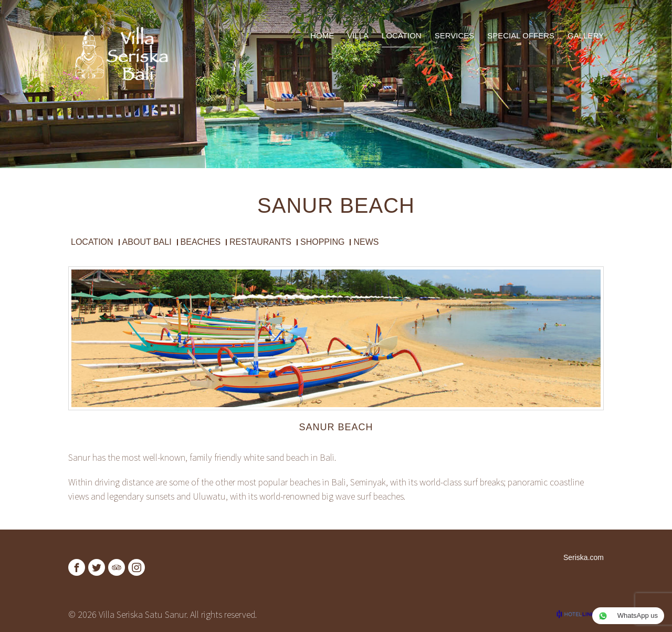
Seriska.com (584, 557)
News (366, 242)
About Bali (147, 242)
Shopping (322, 242)
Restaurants (260, 242)
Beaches (201, 242)
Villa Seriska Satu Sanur (143, 614)
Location (92, 242)
